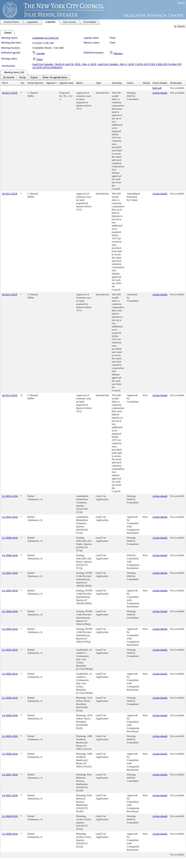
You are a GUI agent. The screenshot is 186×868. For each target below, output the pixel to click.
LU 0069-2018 (10, 816)
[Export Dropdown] (34, 78)
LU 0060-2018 (10, 538)
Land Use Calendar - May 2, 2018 (115, 64)
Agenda (40, 53)
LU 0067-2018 (10, 774)
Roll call (157, 88)
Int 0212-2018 (10, 93)
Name (79, 83)
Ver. (23, 83)
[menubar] (35, 78)
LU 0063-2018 (10, 650)
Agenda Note (66, 83)
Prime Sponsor (35, 83)
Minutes (118, 53)
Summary (117, 83)
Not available (177, 88)
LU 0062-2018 (10, 611)
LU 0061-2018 (10, 573)
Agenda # (51, 83)
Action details (160, 93)
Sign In (181, 3)
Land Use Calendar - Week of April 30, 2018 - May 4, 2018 (64, 64)
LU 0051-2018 (10, 496)
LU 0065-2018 (10, 736)
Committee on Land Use (45, 38)
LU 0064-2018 (10, 698)
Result (146, 83)
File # (5, 83)
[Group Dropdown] (22, 78)
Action (130, 83)
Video (40, 59)
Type (98, 83)
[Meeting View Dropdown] (55, 78)
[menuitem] (9, 78)
